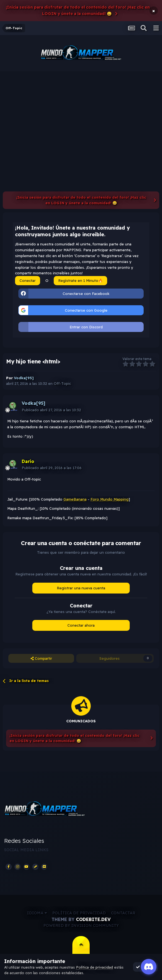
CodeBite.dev (93, 919)
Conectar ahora (81, 625)
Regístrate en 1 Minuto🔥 (80, 280)
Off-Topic (62, 383)
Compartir (41, 658)
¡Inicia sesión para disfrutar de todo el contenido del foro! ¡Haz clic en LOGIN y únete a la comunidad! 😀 (78, 10)
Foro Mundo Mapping (110, 499)
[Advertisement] (81, 113)
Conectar (28, 280)
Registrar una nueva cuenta (81, 588)
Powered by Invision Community (81, 925)
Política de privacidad (79, 913)
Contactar (123, 913)
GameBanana (75, 499)
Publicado (51, 410)
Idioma (37, 913)
